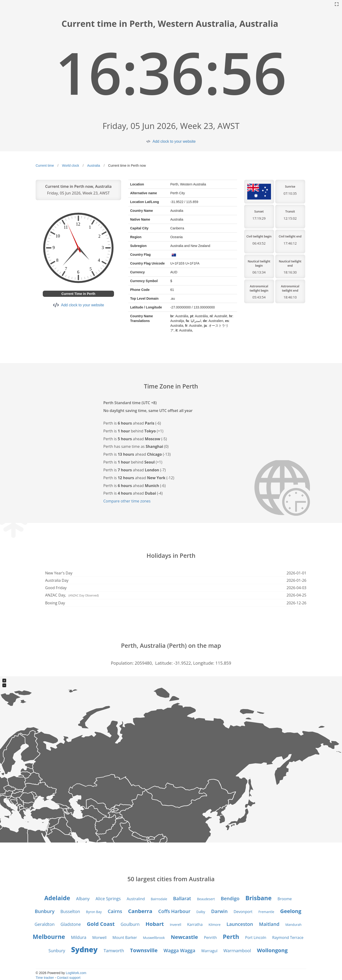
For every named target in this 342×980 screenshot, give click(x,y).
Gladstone (71, 924)
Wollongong (272, 950)
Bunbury (45, 911)
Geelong (291, 911)
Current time (45, 166)
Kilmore (215, 925)
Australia (94, 166)
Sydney (84, 949)
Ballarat (182, 898)
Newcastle (184, 937)
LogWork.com (76, 973)
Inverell (176, 925)
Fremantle (266, 912)
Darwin (219, 911)
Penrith (210, 937)
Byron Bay (94, 912)
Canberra (140, 911)
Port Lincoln (256, 937)
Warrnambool (237, 951)
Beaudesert (206, 899)
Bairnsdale (159, 899)
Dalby (201, 912)
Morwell (100, 937)
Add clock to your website (174, 141)
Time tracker (45, 978)
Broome (285, 899)
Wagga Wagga (180, 950)
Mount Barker (125, 937)
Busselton (70, 911)
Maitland (269, 924)
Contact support (69, 978)
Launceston (240, 924)
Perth (231, 937)
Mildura (79, 937)
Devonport (243, 912)
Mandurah (293, 925)
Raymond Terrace (288, 937)
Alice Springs (108, 899)
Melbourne (49, 937)
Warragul (209, 951)
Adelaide (57, 898)
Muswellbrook (154, 938)
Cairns (115, 911)
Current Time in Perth (78, 294)
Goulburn (130, 924)
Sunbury (57, 951)
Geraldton (44, 924)
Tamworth (114, 951)
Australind (136, 899)
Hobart (155, 924)
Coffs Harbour (174, 911)
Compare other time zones (127, 501)
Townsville (144, 950)
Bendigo (230, 898)
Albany (83, 899)
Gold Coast (101, 924)
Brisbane (258, 898)
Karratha (195, 924)
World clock (71, 166)
